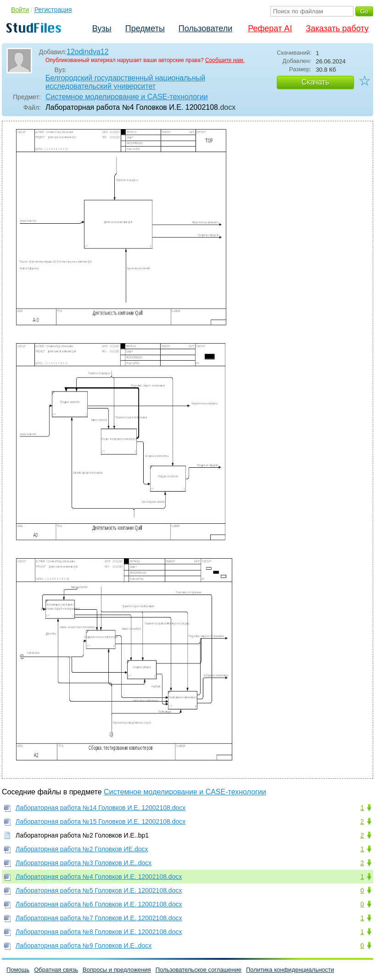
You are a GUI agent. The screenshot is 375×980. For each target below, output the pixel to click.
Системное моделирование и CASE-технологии (127, 97)
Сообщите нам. (225, 60)
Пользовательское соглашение (199, 970)
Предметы (145, 28)
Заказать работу (337, 28)
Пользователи (205, 28)
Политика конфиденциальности (290, 970)
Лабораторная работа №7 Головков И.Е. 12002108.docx (99, 918)
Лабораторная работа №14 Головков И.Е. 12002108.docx (101, 808)
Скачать (315, 82)
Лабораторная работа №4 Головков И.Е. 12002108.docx (99, 877)
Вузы (102, 28)
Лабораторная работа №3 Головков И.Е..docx (84, 863)
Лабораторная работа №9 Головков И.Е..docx (84, 946)
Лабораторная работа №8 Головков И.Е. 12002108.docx (99, 932)
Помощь (18, 970)
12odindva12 (88, 52)
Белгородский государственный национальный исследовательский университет (125, 82)
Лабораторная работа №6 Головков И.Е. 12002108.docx (99, 904)
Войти (20, 10)
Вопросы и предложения (117, 970)
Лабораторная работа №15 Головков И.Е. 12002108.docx (101, 821)
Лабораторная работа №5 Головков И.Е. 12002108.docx (99, 890)
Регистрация (53, 10)
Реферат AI (270, 28)
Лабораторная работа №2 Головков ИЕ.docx (82, 849)
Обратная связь (56, 970)
